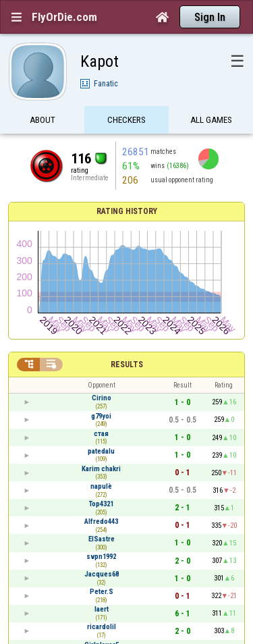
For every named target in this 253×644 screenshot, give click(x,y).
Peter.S (102, 592)
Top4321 (101, 504)
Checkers (126, 120)
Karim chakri (101, 469)
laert (102, 609)
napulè (101, 486)
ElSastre (102, 539)
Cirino (102, 398)
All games (211, 120)
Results (127, 365)
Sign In (210, 17)
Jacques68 (102, 574)
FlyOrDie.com (64, 17)
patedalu (101, 451)
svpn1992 (101, 557)
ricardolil (102, 627)
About (43, 120)
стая (101, 434)
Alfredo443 (101, 521)
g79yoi (101, 416)
